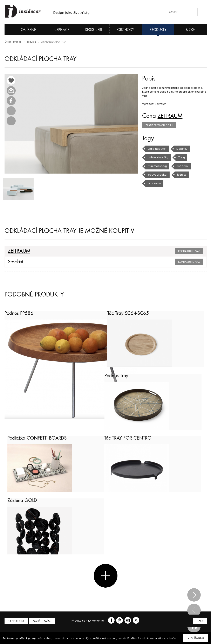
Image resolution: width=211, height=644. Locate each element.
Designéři (93, 30)
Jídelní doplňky (158, 157)
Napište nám (42, 621)
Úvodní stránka (13, 42)
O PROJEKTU (16, 621)
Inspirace (61, 30)
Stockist (15, 262)
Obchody (126, 30)
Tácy (181, 157)
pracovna (154, 183)
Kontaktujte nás (189, 252)
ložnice (181, 175)
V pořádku (196, 638)
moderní (181, 166)
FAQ (200, 621)
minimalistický (157, 166)
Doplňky (181, 149)
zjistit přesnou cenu (159, 125)
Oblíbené (22, 29)
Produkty (158, 30)
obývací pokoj (157, 175)
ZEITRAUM (171, 116)
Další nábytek (157, 149)
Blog (190, 30)
